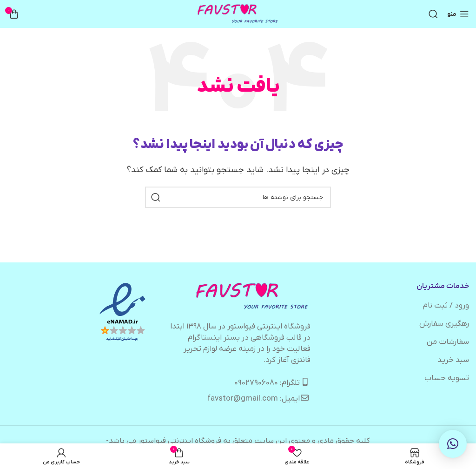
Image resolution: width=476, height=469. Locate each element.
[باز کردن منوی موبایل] (458, 14)
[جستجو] (433, 14)
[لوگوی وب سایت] (238, 14)
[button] (453, 444)
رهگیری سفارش (444, 324)
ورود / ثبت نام (446, 306)
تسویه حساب (447, 378)
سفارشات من (448, 342)
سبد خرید (453, 360)
